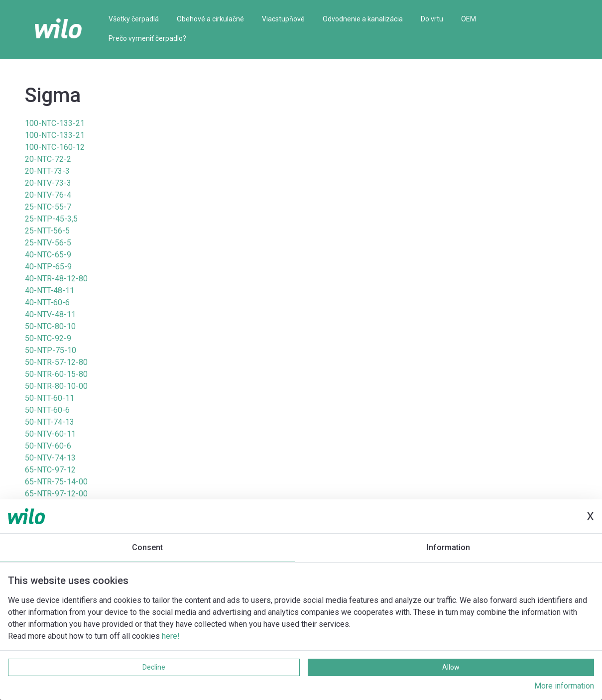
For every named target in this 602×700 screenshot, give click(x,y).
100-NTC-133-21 (55, 123)
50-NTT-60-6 (47, 410)
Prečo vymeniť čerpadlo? (147, 38)
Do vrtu (432, 19)
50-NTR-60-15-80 (56, 374)
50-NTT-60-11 (50, 398)
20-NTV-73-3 (48, 183)
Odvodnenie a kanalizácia (363, 19)
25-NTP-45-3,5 (51, 219)
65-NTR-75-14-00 (56, 482)
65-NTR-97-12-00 (56, 494)
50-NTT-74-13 (50, 422)
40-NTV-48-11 (50, 314)
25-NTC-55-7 (48, 207)
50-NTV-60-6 (48, 446)
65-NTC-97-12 (50, 470)
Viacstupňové (283, 19)
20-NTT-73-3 (47, 171)
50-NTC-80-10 (50, 326)
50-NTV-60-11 (50, 434)
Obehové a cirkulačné (210, 19)
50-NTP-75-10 (51, 350)
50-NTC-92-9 (48, 338)
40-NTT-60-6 (47, 302)
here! (171, 636)
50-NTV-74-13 (50, 458)
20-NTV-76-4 (48, 195)
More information (564, 686)
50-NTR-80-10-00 (56, 386)
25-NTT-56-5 (47, 231)
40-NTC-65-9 (48, 255)
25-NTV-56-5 (48, 243)
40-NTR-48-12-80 (56, 279)
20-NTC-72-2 (48, 159)
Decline (154, 667)
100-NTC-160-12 (55, 147)
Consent (147, 547)
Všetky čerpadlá (134, 19)
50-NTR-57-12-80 (56, 362)
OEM (469, 19)
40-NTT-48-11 (50, 291)
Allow (451, 667)
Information (448, 547)
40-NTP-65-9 (48, 267)
